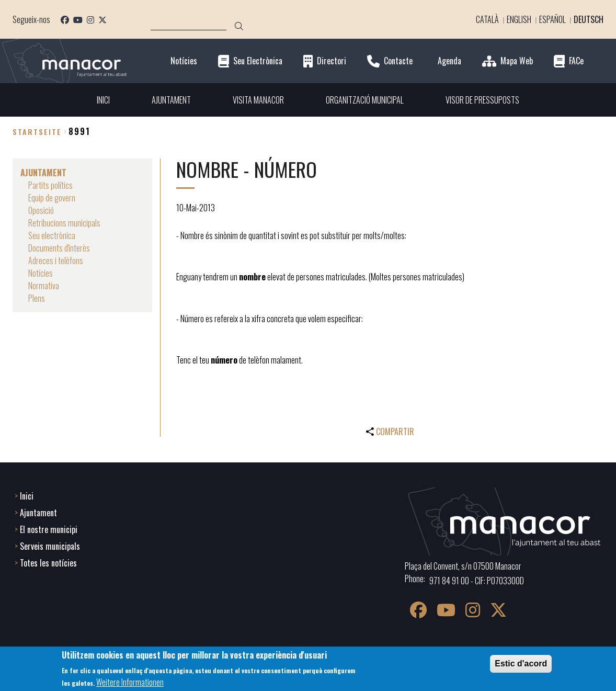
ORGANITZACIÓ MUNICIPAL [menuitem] (365, 100)
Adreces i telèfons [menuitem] (56, 260)
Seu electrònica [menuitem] (52, 235)
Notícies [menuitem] (41, 273)
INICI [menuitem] (103, 100)
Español (552, 19)
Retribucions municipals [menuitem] (64, 223)
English (519, 19)
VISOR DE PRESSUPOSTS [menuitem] (482, 100)
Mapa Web (517, 61)
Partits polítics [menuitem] (50, 185)
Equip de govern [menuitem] (52, 198)
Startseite (37, 132)
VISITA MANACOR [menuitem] (258, 100)
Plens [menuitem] (37, 298)
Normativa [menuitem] (44, 286)
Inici (27, 496)
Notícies (184, 61)
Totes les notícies (48, 563)
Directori (332, 61)
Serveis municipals (50, 546)
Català (487, 19)
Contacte (398, 61)
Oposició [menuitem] (41, 210)
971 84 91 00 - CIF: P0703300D (477, 581)
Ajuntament (38, 513)
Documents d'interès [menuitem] (59, 248)
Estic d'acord (521, 664)
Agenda (449, 61)
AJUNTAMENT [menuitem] (171, 100)
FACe (576, 61)
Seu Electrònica (258, 61)
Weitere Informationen (130, 682)
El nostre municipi (49, 529)
